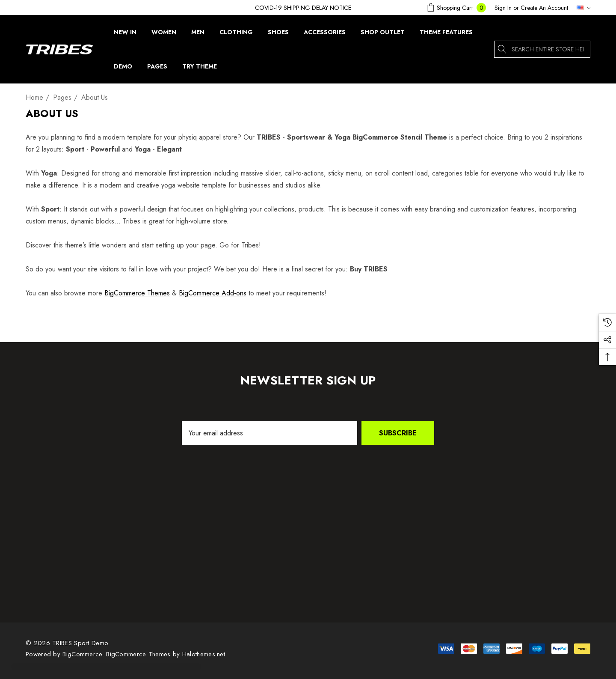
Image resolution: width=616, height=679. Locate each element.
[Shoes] (278, 32)
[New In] (125, 34)
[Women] (164, 34)
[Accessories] (324, 32)
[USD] (581, 8)
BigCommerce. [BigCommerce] (84, 654)
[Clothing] (236, 34)
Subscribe (398, 433)
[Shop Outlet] (382, 32)
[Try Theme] (200, 68)
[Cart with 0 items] (456, 7)
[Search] (503, 49)
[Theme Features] (446, 32)
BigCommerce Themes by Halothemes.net (166, 654)
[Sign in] (503, 8)
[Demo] (123, 68)
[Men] (198, 34)
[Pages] (157, 68)
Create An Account (544, 8)
